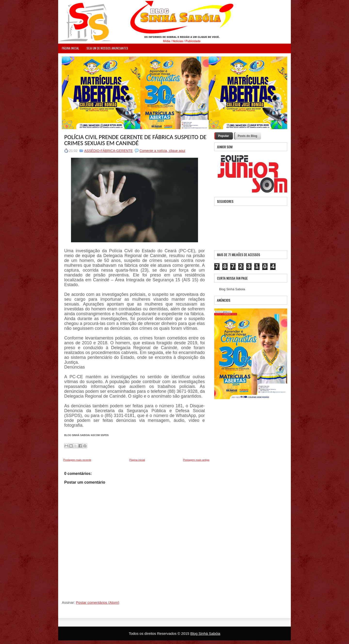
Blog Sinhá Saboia (232, 289)
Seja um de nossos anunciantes (107, 48)
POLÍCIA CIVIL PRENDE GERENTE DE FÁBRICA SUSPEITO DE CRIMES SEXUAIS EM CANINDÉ (135, 140)
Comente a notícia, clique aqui (162, 151)
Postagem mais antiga (196, 460)
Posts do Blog (248, 136)
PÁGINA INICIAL (71, 48)
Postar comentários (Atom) (97, 602)
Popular (224, 136)
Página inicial (137, 460)
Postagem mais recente (77, 460)
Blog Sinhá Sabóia (205, 633)
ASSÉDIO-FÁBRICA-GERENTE (109, 151)
